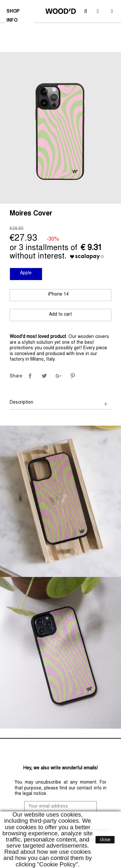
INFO (13, 21)
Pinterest (73, 376)
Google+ (58, 376)
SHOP (14, 12)
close (105, 840)
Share (30, 376)
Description (21, 403)
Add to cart (60, 315)
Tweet (44, 376)
